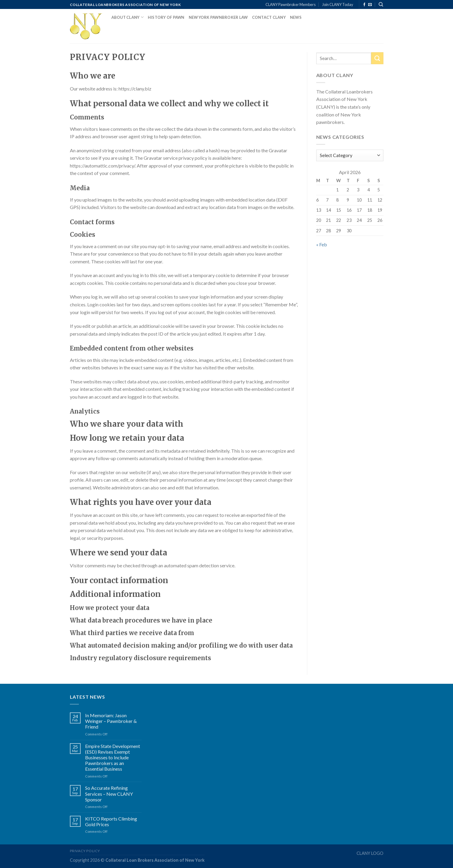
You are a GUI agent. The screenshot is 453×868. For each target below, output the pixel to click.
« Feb (322, 244)
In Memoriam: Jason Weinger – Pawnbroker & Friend (111, 721)
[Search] (381, 4)
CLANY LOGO (370, 853)
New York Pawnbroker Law (218, 17)
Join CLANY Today (338, 4)
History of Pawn (166, 17)
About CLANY (128, 17)
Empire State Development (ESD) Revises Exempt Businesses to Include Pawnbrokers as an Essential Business (113, 758)
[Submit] (377, 58)
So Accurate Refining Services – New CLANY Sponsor (109, 794)
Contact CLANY (269, 17)
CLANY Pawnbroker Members (291, 4)
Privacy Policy (85, 851)
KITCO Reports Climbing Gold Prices (111, 821)
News (296, 17)
